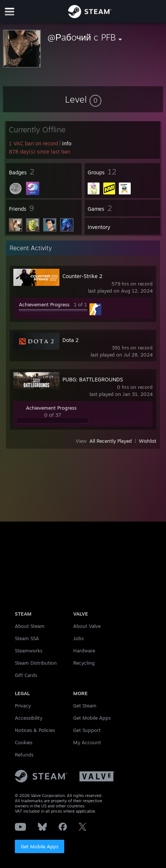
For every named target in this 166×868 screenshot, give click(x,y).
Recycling (84, 663)
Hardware (84, 651)
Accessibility (29, 718)
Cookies (24, 742)
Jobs (78, 638)
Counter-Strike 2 (82, 276)
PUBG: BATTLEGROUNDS (93, 379)
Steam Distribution (36, 663)
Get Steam (85, 706)
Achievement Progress (44, 304)
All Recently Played (111, 441)
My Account (87, 742)
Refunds (24, 755)
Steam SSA (27, 638)
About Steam (30, 626)
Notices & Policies (35, 730)
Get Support (87, 730)
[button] (83, 99)
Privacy (23, 706)
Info (67, 143)
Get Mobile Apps (40, 846)
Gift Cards (26, 675)
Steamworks (29, 651)
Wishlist (148, 441)
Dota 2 (71, 340)
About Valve (87, 626)
